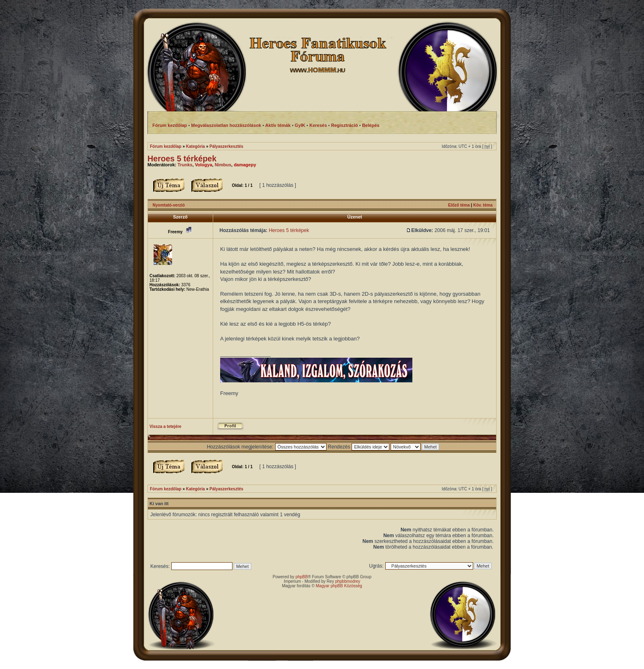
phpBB (301, 577)
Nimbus (223, 165)
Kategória (195, 146)
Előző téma (459, 205)
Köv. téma (483, 205)
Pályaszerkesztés (226, 146)
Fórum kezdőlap (166, 146)
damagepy (245, 165)
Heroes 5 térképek (182, 159)
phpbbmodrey (348, 581)
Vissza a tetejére (166, 426)
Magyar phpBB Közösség (339, 586)
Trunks (185, 165)
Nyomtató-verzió (169, 205)
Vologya (204, 165)
